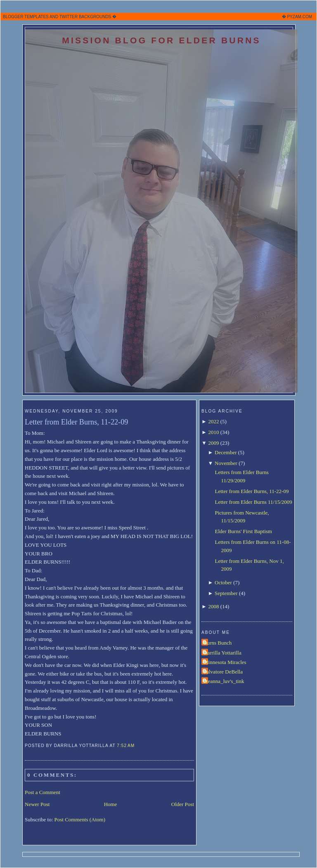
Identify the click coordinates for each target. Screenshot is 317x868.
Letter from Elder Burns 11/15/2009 (253, 502)
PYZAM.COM (299, 17)
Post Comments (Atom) (80, 819)
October (223, 582)
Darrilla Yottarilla (222, 653)
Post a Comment (43, 792)
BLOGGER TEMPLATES (26, 17)
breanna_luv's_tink (224, 681)
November (226, 463)
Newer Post (37, 804)
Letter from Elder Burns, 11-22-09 (76, 422)
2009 (213, 443)
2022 (213, 421)
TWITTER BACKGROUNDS (85, 17)
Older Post (183, 804)
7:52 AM (126, 746)
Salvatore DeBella (223, 672)
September (226, 593)
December (226, 452)
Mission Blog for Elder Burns (161, 40)
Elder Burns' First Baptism (243, 531)
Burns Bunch (218, 643)
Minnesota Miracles (225, 662)
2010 (213, 432)
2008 (213, 606)
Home (111, 804)
